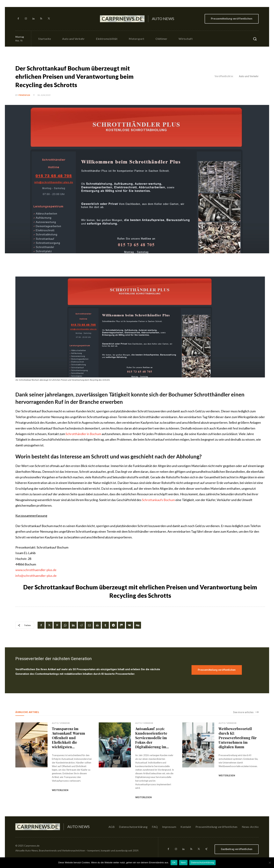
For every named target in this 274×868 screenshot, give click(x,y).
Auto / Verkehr (61, 723)
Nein (183, 863)
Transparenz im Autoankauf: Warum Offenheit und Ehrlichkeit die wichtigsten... (68, 738)
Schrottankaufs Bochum (158, 500)
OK (174, 863)
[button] (255, 39)
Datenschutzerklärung (202, 863)
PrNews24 (24, 95)
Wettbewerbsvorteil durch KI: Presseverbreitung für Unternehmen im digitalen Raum (238, 738)
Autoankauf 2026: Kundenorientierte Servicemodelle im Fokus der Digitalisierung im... (152, 738)
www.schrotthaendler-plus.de (36, 570)
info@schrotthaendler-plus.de (36, 576)
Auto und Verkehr (249, 76)
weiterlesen (60, 790)
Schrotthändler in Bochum (83, 434)
